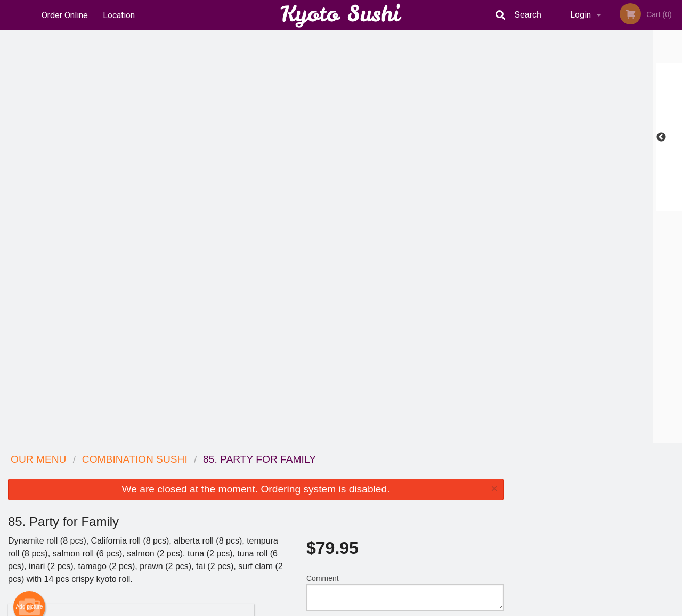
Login (580, 15)
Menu (313, 474)
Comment (405, 179)
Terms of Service (359, 609)
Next (674, 137)
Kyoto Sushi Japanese (136, 460)
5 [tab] (621, 206)
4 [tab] (605, 206)
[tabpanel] (597, 137)
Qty (336, 221)
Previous (519, 137)
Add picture (30, 193)
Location (119, 15)
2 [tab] (573, 206)
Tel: (514, 500)
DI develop (357, 580)
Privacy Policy (415, 500)
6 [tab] (637, 206)
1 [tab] (557, 206)
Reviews (406, 474)
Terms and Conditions (426, 487)
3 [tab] (589, 206)
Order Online (65, 15)
